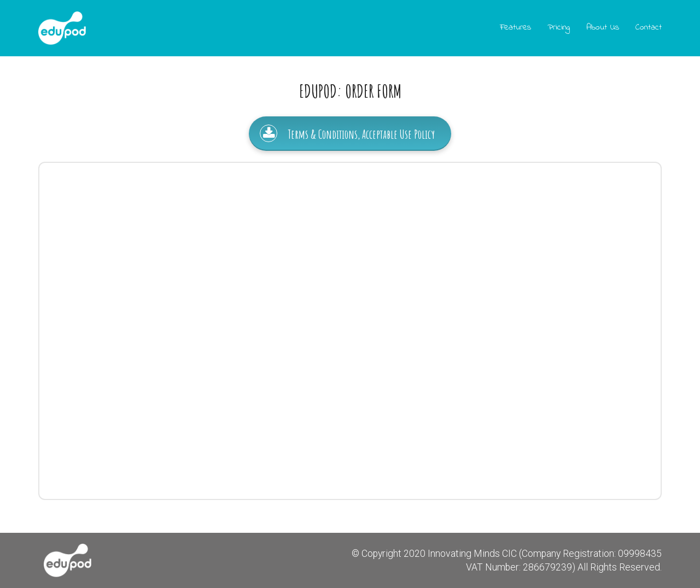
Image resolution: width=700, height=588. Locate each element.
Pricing (559, 27)
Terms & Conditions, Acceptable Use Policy (347, 133)
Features (515, 27)
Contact (649, 27)
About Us (603, 27)
